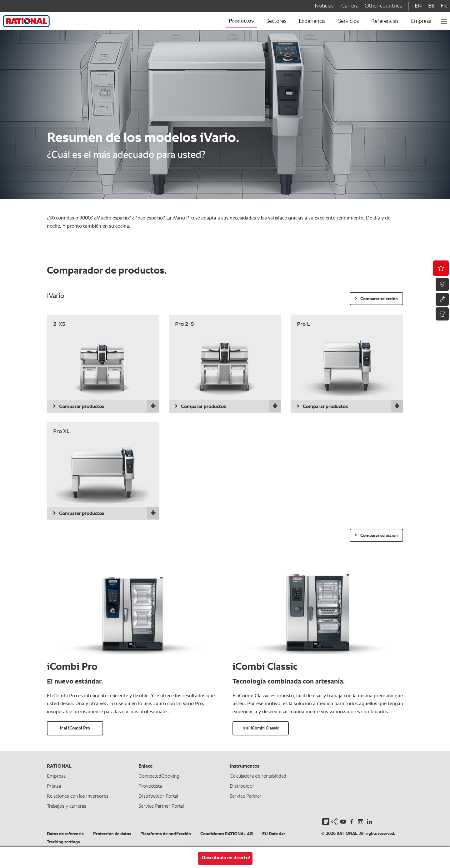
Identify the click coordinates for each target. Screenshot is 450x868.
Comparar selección (379, 299)
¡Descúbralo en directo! (225, 858)
